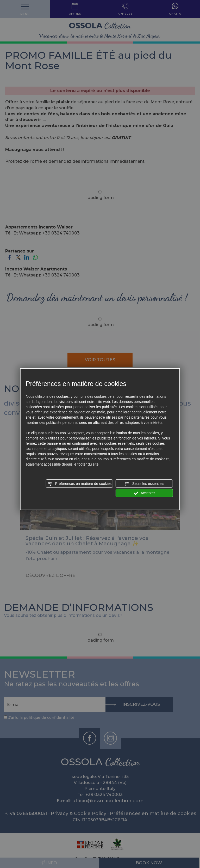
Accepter (144, 493)
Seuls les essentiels (144, 484)
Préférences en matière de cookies (79, 484)
